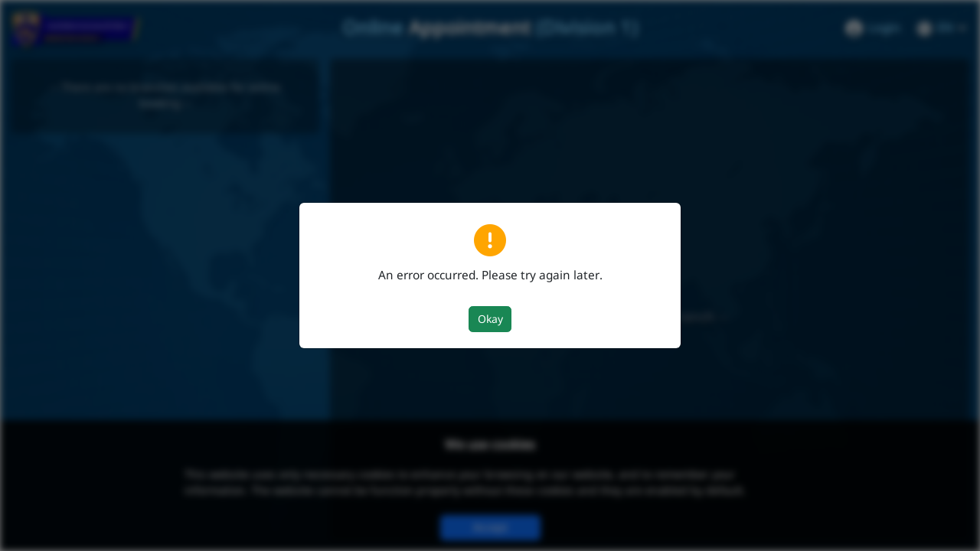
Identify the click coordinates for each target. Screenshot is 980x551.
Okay (490, 320)
